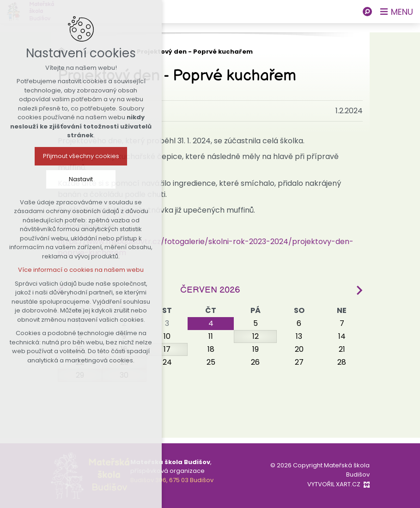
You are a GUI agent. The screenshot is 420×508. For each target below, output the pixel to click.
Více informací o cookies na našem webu (64, 270)
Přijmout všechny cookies (64, 156)
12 (256, 336)
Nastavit (64, 179)
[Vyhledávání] (367, 12)
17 (167, 349)
